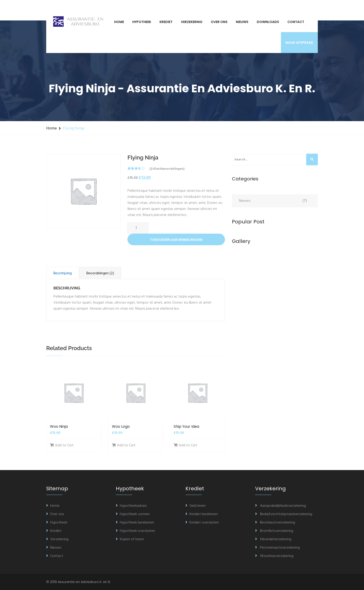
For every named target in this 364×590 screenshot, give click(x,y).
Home (119, 22)
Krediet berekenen (202, 514)
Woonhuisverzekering (274, 556)
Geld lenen (196, 506)
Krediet (166, 22)
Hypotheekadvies (131, 506)
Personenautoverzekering (277, 548)
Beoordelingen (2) (100, 273)
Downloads (268, 22)
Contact (296, 22)
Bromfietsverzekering (274, 531)
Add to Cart (62, 445)
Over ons (219, 22)
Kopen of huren (130, 539)
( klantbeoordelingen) (167, 169)
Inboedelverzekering (273, 539)
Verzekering (192, 22)
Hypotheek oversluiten (135, 531)
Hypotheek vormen (133, 514)
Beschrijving (63, 273)
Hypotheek (142, 22)
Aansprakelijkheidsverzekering (281, 506)
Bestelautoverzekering (275, 523)
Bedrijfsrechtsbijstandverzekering (284, 514)
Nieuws (242, 22)
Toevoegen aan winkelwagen (176, 240)
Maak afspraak (299, 43)
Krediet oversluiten (202, 523)
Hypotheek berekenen (135, 523)
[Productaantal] (138, 228)
